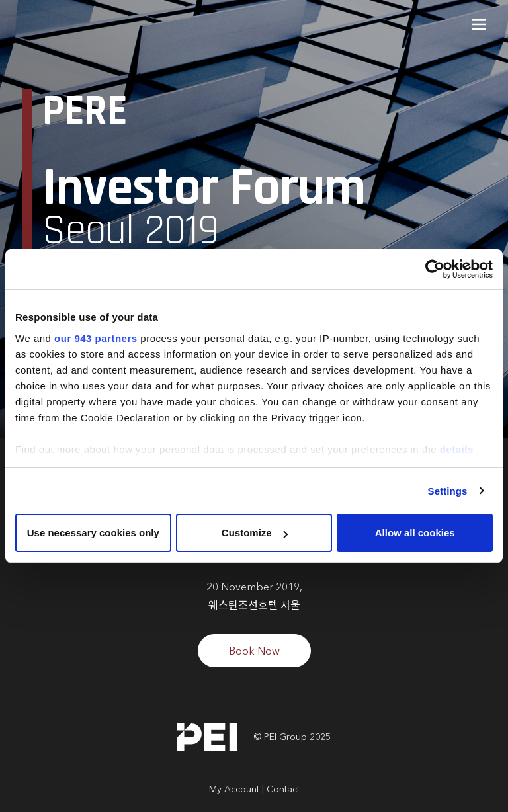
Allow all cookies (415, 533)
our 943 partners (96, 338)
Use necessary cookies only (93, 533)
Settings (448, 491)
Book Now (254, 652)
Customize (255, 533)
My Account (234, 790)
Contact (283, 790)
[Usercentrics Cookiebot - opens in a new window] (435, 269)
